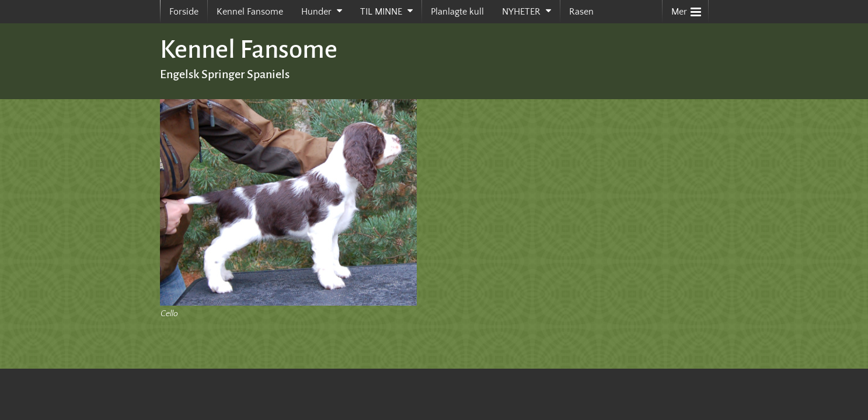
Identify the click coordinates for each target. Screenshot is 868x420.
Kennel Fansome (250, 12)
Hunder (316, 12)
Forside (184, 12)
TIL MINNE (381, 12)
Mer (686, 9)
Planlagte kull (457, 12)
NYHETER (521, 12)
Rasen (581, 12)
